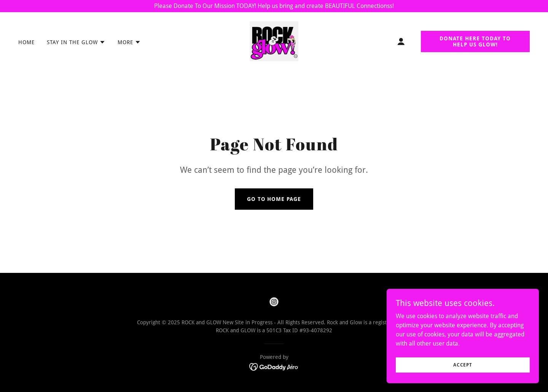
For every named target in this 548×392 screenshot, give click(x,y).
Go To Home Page (274, 199)
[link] (274, 41)
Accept (463, 380)
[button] (76, 42)
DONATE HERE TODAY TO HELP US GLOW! (475, 41)
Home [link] (26, 42)
